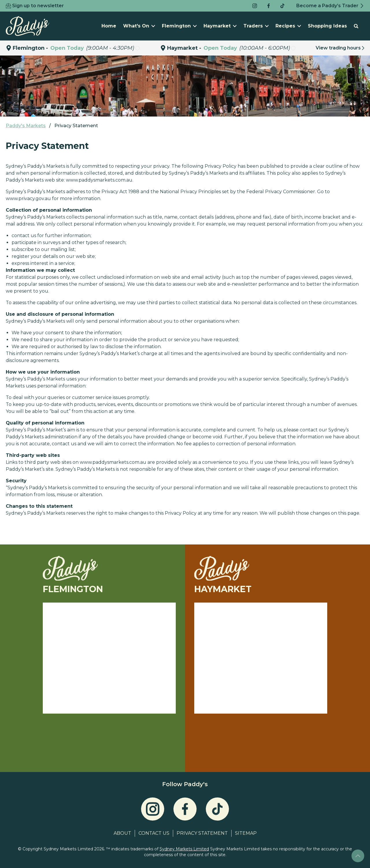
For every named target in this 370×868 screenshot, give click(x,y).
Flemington (179, 26)
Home (109, 26)
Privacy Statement (202, 833)
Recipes (288, 26)
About (122, 833)
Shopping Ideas (327, 26)
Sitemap (246, 833)
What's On (139, 26)
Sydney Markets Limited (184, 849)
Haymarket (220, 26)
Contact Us (154, 833)
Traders (256, 26)
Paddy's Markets (26, 126)
